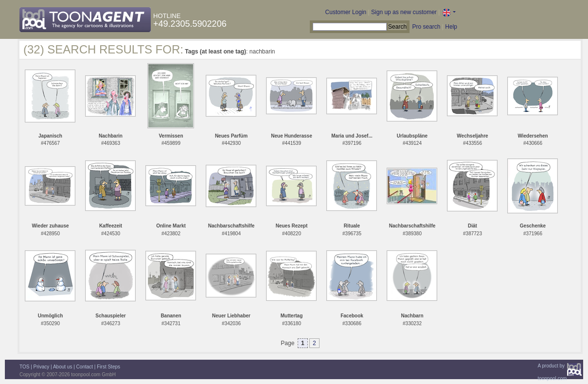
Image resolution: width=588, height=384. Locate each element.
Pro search (426, 27)
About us (62, 367)
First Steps (108, 367)
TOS (24, 367)
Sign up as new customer (404, 12)
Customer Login (346, 12)
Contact (85, 367)
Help (451, 27)
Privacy (42, 367)
